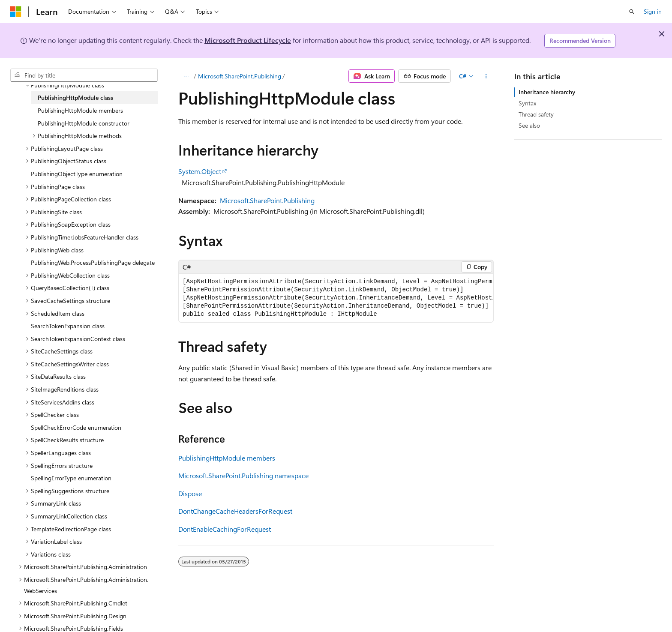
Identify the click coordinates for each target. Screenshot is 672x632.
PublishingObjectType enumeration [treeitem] (77, 174)
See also (529, 125)
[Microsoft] (16, 12)
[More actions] (486, 76)
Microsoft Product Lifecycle (248, 40)
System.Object (200, 171)
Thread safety (536, 114)
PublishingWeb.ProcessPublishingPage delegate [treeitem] (93, 262)
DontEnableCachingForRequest (225, 529)
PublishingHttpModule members (227, 458)
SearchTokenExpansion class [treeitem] (68, 326)
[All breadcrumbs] (186, 76)
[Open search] (632, 12)
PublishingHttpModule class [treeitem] (75, 97)
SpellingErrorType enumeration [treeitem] (71, 478)
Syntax (527, 103)
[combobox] (84, 75)
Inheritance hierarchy (547, 92)
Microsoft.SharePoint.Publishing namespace (243, 475)
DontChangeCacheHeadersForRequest (235, 511)
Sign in (653, 11)
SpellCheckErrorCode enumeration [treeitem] (76, 427)
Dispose (190, 493)
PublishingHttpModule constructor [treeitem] (84, 123)
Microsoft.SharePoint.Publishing (240, 76)
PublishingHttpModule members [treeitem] (80, 110)
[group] (336, 298)
